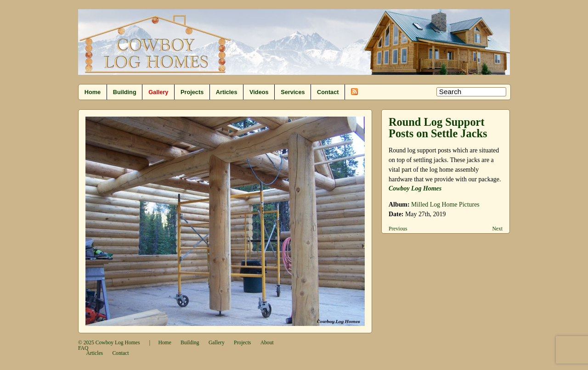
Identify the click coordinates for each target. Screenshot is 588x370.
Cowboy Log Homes (118, 343)
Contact (328, 92)
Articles (227, 92)
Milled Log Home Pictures (445, 205)
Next (497, 229)
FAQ (83, 348)
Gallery (158, 92)
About (267, 343)
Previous (398, 229)
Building (125, 92)
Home (93, 92)
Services (293, 92)
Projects (192, 92)
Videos (259, 92)
